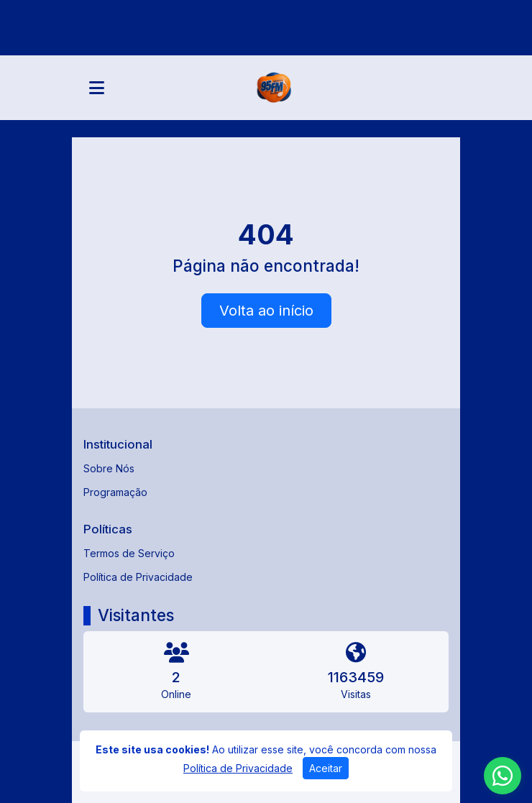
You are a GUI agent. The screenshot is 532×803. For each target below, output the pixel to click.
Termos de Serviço (129, 553)
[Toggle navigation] (97, 88)
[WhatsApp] (503, 776)
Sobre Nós (109, 468)
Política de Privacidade (138, 577)
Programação (115, 492)
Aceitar (326, 768)
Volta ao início (266, 311)
